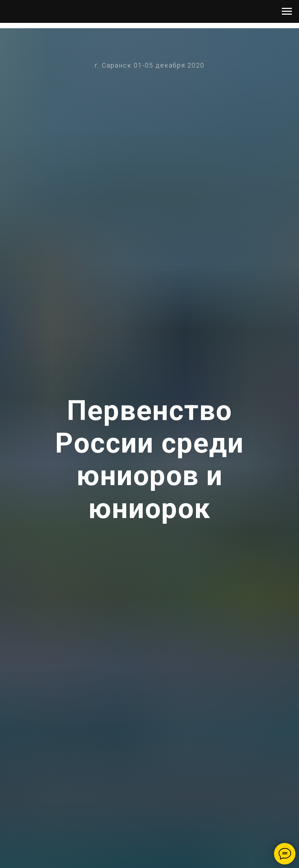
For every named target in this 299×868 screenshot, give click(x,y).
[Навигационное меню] (287, 11)
